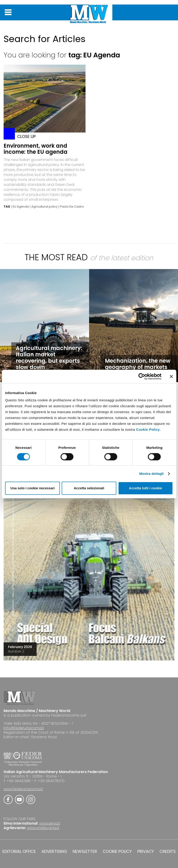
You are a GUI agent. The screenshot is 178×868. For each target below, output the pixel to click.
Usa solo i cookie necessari (32, 488)
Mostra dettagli (151, 474)
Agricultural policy (44, 207)
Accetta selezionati (89, 488)
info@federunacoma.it (24, 728)
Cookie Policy (148, 429)
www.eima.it (50, 823)
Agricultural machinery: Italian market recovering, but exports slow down (49, 358)
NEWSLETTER (85, 851)
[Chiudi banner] (171, 376)
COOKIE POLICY (117, 851)
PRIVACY (146, 851)
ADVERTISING (54, 851)
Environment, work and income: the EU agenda (36, 149)
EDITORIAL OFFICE (19, 851)
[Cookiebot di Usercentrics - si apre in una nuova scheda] (142, 376)
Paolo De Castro (72, 207)
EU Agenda (21, 207)
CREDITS (168, 851)
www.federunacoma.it (23, 789)
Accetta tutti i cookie (145, 488)
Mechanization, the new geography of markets (138, 364)
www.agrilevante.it (43, 828)
